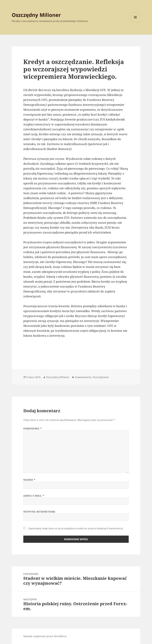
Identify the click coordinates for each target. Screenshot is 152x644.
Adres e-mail (34, 496)
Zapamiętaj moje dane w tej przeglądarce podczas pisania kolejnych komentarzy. (76, 528)
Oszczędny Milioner (36, 15)
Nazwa (29, 480)
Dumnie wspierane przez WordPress (45, 636)
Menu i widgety (135, 22)
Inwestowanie (83, 377)
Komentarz (32, 428)
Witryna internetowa (39, 512)
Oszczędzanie (101, 377)
